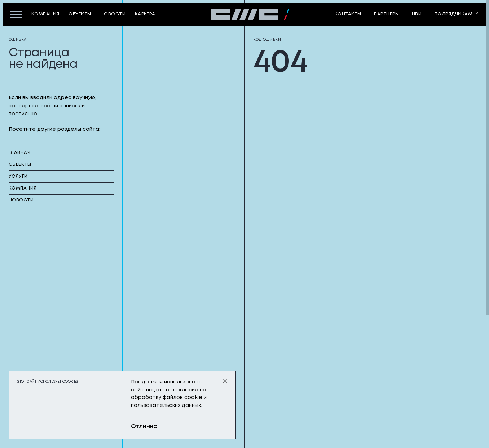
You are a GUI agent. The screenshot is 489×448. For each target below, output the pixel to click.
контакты (348, 14)
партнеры (386, 14)
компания (45, 14)
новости (113, 14)
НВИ (417, 14)
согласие (186, 390)
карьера (145, 14)
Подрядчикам (453, 14)
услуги (18, 176)
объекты (80, 14)
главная (19, 153)
